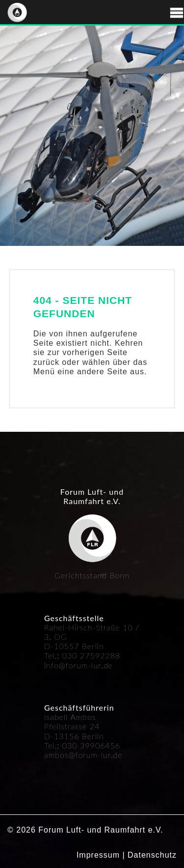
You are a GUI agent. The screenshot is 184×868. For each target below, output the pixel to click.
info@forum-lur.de (79, 665)
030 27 (76, 655)
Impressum (98, 855)
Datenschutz (152, 855)
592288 (105, 655)
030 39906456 (92, 745)
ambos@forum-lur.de (83, 755)
